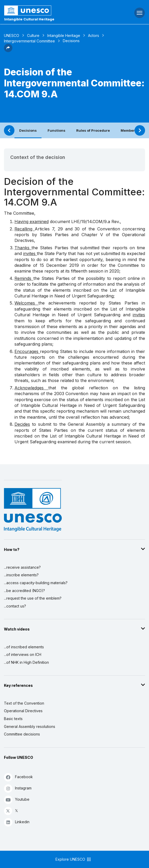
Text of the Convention (24, 703)
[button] (8, 51)
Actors (94, 35)
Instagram (18, 788)
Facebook (18, 777)
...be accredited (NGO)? (24, 591)
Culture (33, 35)
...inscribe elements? (21, 575)
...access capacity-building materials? (36, 583)
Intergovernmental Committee (29, 41)
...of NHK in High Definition (26, 662)
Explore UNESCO (73, 859)
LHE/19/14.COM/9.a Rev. (96, 222)
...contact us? (15, 606)
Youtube (17, 800)
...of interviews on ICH (23, 654)
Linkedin (17, 822)
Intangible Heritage (64, 35)
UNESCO (12, 35)
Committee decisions (22, 734)
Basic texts (13, 719)
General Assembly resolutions (30, 726)
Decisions (28, 130)
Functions (56, 130)
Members (129, 130)
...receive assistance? (22, 567)
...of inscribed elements (24, 647)
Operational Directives (23, 711)
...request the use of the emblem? (33, 598)
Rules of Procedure (93, 130)
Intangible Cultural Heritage (29, 19)
